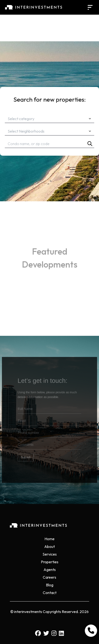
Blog (50, 585)
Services (50, 554)
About (49, 546)
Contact (50, 593)
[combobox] (49, 119)
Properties (50, 562)
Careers (49, 577)
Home (49, 539)
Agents (50, 570)
